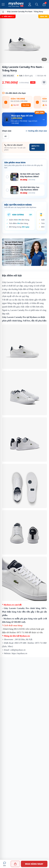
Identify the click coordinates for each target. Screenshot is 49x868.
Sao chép (26, 105)
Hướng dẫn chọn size (36, 131)
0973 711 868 (35, 147)
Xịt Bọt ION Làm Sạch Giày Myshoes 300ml (30, 175)
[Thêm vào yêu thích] (44, 82)
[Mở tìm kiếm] (37, 4)
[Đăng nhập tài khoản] (30, 4)
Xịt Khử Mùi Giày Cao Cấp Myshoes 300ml (30, 188)
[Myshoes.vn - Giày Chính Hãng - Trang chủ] (16, 4)
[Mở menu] (3, 4)
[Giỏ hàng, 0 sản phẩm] (44, 4)
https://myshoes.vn (19, 653)
